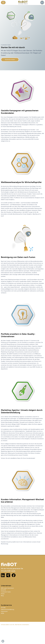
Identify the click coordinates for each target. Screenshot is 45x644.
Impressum (4, 611)
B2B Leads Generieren (7, 588)
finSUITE (3, 590)
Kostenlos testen (10, 60)
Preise (3, 594)
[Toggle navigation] (3, 3)
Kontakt (3, 608)
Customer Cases (6, 592)
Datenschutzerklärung (7, 609)
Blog (2, 596)
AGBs (2, 613)
